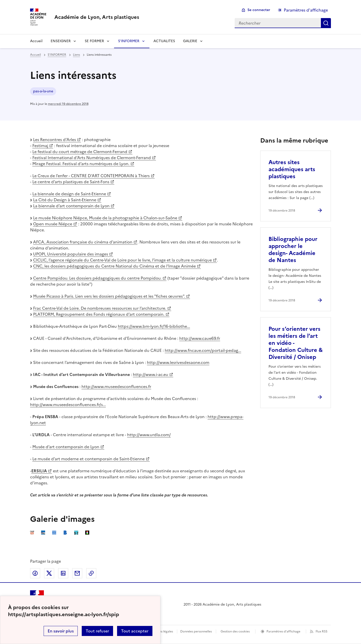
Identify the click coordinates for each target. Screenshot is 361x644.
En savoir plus (61, 631)
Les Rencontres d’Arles (55, 140)
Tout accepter (135, 631)
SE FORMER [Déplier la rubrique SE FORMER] (94, 41)
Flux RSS (322, 631)
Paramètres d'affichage (283, 631)
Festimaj (40, 146)
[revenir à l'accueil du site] (97, 17)
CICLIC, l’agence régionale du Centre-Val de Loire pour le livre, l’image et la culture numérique (122, 260)
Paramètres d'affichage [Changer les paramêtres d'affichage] (306, 10)
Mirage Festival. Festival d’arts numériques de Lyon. (81, 164)
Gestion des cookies (235, 631)
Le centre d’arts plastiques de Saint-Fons (71, 182)
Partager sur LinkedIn (63, 573)
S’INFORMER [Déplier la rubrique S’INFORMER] (129, 41)
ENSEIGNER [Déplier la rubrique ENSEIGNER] (61, 41)
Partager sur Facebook (35, 573)
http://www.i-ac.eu (151, 374)
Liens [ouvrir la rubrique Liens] (76, 55)
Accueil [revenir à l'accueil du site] (36, 41)
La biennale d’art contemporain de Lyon (71, 206)
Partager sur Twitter (49, 573)
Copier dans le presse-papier (91, 573)
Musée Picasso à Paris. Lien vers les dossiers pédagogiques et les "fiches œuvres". (109, 296)
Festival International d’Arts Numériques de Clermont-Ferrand (92, 158)
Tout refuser (97, 631)
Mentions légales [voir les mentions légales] (161, 631)
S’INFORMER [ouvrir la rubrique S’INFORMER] (57, 55)
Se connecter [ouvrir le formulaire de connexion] (259, 10)
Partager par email (77, 573)
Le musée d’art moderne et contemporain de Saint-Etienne (88, 459)
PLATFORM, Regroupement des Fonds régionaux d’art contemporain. (99, 314)
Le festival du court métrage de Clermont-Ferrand (80, 152)
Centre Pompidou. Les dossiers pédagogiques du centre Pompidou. (97, 278)
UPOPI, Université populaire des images (71, 254)
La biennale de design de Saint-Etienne (69, 194)
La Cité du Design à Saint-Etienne (65, 200)
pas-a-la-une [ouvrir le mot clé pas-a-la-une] (43, 91)
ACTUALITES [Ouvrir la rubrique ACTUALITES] (164, 41)
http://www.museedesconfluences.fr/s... (68, 405)
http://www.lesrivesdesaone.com (178, 362)
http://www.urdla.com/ (149, 435)
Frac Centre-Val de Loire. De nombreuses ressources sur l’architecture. (100, 308)
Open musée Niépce (53, 224)
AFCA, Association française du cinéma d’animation (83, 242)
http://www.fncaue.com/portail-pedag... (203, 350)
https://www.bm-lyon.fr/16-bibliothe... (154, 326)
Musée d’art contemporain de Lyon (66, 447)
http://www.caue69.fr (200, 338)
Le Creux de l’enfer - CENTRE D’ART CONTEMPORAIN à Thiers (91, 176)
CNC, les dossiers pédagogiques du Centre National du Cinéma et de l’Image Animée (114, 266)
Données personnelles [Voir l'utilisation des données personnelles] (196, 631)
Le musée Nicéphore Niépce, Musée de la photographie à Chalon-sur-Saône (105, 218)
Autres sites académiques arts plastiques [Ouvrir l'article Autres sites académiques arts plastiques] (292, 169)
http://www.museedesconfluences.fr (116, 387)
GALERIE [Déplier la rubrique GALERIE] (190, 41)
